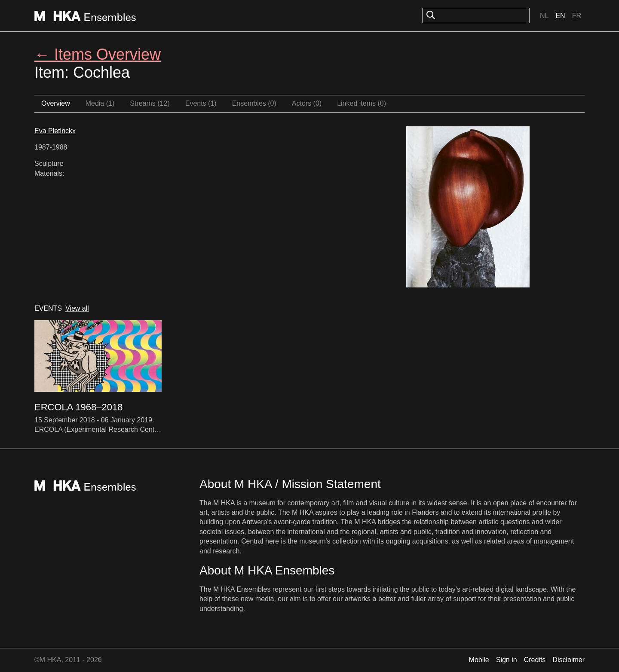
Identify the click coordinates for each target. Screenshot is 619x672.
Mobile (479, 660)
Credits (535, 660)
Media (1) (100, 103)
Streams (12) (150, 103)
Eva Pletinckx (55, 131)
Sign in (507, 660)
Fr (577, 16)
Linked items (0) (362, 103)
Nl (544, 16)
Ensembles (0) (254, 103)
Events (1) (201, 103)
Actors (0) (307, 103)
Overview (56, 103)
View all (77, 308)
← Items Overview (98, 54)
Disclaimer (568, 660)
